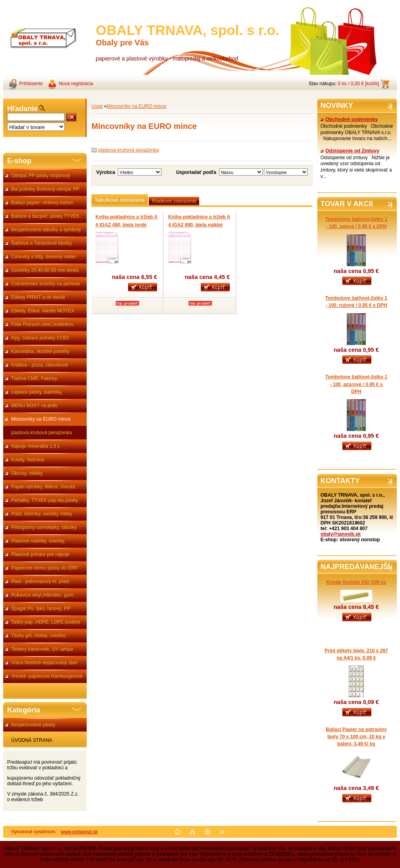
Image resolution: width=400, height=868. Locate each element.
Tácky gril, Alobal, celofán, (39, 636)
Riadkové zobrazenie (174, 201)
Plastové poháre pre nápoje (40, 554)
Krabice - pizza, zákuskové (40, 365)
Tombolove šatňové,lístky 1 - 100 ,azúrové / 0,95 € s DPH (356, 384)
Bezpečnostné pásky (33, 725)
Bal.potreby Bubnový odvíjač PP (45, 189)
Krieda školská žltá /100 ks (356, 582)
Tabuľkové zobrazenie (120, 200)
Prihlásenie (31, 84)
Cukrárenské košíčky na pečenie (46, 284)
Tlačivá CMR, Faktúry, (35, 378)
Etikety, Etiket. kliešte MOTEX (43, 311)
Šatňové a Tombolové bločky (42, 243)
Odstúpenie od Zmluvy (350, 151)
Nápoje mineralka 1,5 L (36, 446)
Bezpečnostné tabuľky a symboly (46, 230)
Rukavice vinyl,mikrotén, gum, (43, 595)
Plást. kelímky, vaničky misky (42, 514)
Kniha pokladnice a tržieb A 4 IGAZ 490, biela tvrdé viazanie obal (126, 225)
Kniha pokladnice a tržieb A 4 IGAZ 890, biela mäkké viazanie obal (199, 225)
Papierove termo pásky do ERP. (45, 568)
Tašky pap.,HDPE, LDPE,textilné (46, 622)
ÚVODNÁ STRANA (32, 740)
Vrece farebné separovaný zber (44, 663)
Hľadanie (22, 109)
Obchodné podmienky (349, 119)
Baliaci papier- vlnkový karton (42, 203)
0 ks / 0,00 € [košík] (358, 84)
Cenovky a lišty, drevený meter (44, 257)
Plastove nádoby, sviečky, (38, 541)
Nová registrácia (76, 84)
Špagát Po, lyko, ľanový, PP (41, 609)
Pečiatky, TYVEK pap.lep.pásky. (45, 500)
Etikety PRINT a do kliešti (38, 297)
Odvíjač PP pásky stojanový (41, 176)
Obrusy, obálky (27, 473)
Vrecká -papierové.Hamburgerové (47, 676)
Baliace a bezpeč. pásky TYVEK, (46, 216)
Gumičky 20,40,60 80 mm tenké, (46, 270)
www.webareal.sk (79, 832)
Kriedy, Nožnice (28, 460)
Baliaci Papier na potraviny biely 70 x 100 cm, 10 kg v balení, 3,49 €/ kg (356, 737)
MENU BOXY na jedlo (34, 406)
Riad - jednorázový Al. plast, (41, 581)
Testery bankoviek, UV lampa (42, 649)
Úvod (97, 106)
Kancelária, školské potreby (40, 351)
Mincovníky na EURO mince (41, 419)
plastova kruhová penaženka (42, 433)
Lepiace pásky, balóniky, (37, 392)
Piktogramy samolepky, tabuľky (44, 527)
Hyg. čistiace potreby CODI (40, 338)
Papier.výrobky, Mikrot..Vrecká (43, 487)
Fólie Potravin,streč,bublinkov (42, 324)
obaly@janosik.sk (341, 534)
